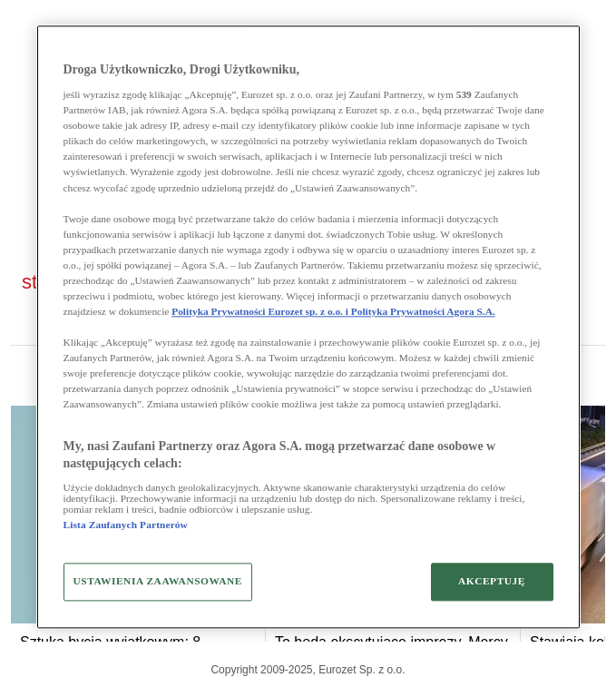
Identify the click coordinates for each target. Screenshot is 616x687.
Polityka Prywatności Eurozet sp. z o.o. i (261, 311)
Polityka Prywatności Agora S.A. (423, 311)
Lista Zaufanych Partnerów (126, 525)
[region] (308, 327)
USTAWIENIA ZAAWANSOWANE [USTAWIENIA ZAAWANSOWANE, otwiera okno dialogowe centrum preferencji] (158, 581)
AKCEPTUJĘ (492, 581)
